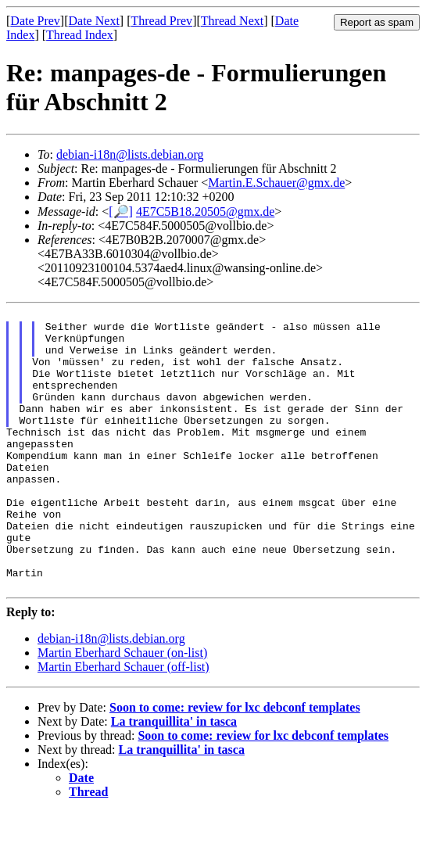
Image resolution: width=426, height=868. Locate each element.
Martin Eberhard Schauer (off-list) (124, 723)
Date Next (94, 21)
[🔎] (121, 212)
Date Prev (35, 21)
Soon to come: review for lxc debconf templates (235, 764)
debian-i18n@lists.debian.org (130, 154)
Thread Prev (161, 21)
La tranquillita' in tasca (174, 778)
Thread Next (232, 21)
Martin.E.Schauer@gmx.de (276, 183)
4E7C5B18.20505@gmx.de (205, 212)
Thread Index (80, 35)
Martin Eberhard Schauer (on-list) (122, 709)
